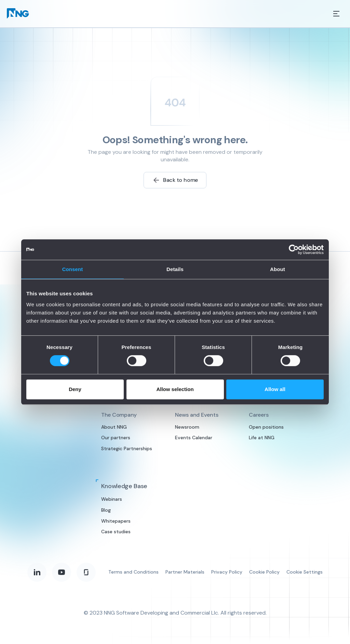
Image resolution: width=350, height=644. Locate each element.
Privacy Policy (227, 572)
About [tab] (278, 269)
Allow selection (175, 389)
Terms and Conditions (133, 572)
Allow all (275, 389)
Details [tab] (175, 269)
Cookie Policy (264, 572)
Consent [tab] (73, 269)
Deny (75, 389)
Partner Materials (185, 572)
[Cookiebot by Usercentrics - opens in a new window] (294, 250)
